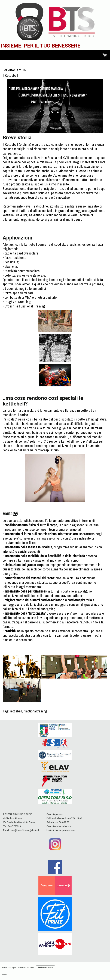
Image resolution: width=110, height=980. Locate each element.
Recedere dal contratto (45, 967)
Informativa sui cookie (26, 967)
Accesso (5, 975)
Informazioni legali (9, 967)
